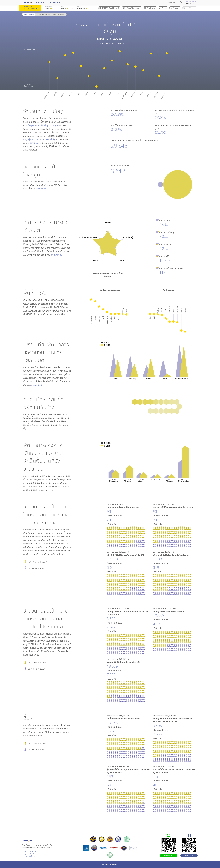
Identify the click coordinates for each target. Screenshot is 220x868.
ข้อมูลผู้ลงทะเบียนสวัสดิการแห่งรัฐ (39, 139)
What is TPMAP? (31, 851)
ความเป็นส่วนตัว (30, 856)
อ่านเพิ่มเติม (34, 143)
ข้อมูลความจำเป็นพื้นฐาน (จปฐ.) (43, 125)
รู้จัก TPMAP (172, 2)
